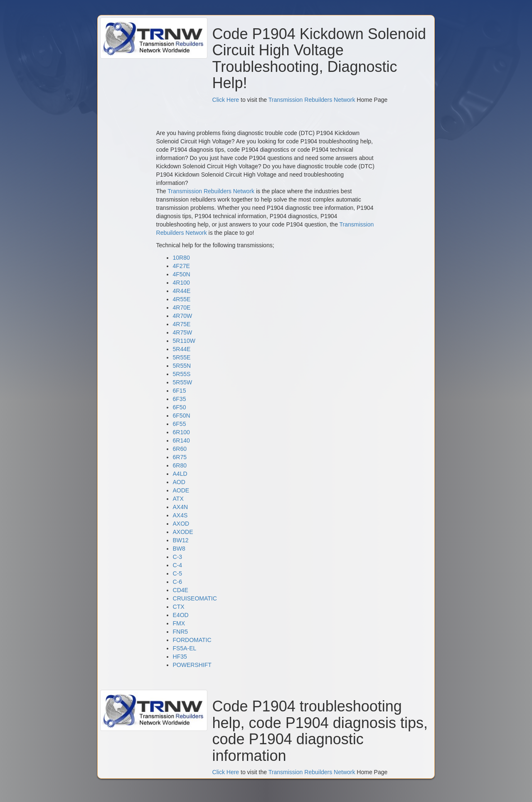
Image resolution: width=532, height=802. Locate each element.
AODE (181, 490)
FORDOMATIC (192, 640)
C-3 (178, 557)
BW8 (179, 549)
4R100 (181, 283)
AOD (179, 482)
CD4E (181, 590)
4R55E (182, 299)
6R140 (181, 440)
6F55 (180, 424)
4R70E (182, 308)
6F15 (180, 391)
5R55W (183, 382)
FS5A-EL (185, 648)
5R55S (182, 374)
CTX (179, 607)
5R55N (182, 366)
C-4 (178, 565)
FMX (179, 623)
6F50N (182, 416)
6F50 (180, 407)
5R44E (182, 349)
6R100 (181, 432)
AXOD (181, 524)
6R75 (180, 457)
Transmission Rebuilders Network (312, 100)
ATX (178, 499)
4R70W (183, 316)
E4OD (181, 615)
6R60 (180, 449)
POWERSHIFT (192, 665)
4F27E (181, 266)
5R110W (184, 341)
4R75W (183, 332)
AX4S (180, 515)
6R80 (180, 465)
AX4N (181, 507)
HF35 (180, 657)
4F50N (182, 274)
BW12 (181, 540)
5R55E (182, 357)
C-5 (178, 573)
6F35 (180, 399)
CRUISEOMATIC (195, 598)
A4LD (180, 474)
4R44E (182, 291)
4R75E (182, 324)
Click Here (226, 100)
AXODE (183, 532)
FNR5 (181, 632)
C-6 (178, 582)
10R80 (181, 258)
